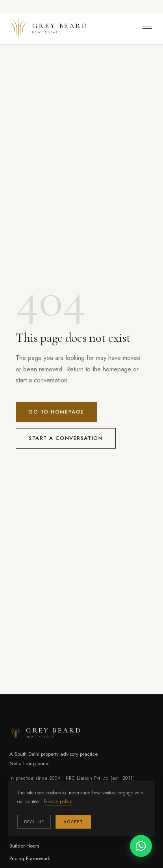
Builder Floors (24, 846)
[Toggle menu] (147, 29)
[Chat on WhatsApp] (141, 846)
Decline (34, 822)
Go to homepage (56, 412)
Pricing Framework (30, 858)
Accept (73, 822)
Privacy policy (58, 801)
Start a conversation (66, 438)
